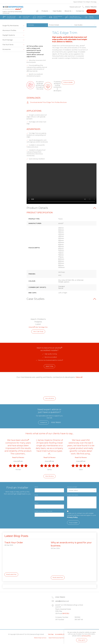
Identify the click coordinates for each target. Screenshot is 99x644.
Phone (36, 503)
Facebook (63, 624)
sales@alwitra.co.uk (62, 601)
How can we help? (72, 487)
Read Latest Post (11, 574)
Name (36, 487)
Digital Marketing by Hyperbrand (57, 638)
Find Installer (73, 523)
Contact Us (80, 11)
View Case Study (38, 332)
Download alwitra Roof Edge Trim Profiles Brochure (48, 102)
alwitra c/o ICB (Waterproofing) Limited (13, 8)
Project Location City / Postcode (43, 511)
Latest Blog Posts (16, 536)
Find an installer (68, 82)
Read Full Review (18, 458)
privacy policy (86, 636)
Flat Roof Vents (8, 45)
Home (38, 11)
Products (45, 11)
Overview (31, 25)
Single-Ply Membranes (11, 26)
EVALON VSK (33, 327)
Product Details (54, 25)
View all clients (49, 398)
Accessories (7, 49)
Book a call (91, 11)
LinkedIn (58, 624)
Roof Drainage (8, 40)
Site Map (51, 634)
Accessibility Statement (63, 634)
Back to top (95, 208)
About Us (68, 11)
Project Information (73, 495)
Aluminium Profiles (9, 30)
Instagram (68, 624)
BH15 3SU (66, 613)
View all (79, 377)
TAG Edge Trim (43, 327)
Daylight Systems (9, 35)
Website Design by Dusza (40, 638)
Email (36, 495)
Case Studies (57, 11)
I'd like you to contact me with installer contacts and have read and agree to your (82, 515)
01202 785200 (91, 7)
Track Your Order (14, 542)
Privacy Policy (72, 517)
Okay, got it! (82, 640)
